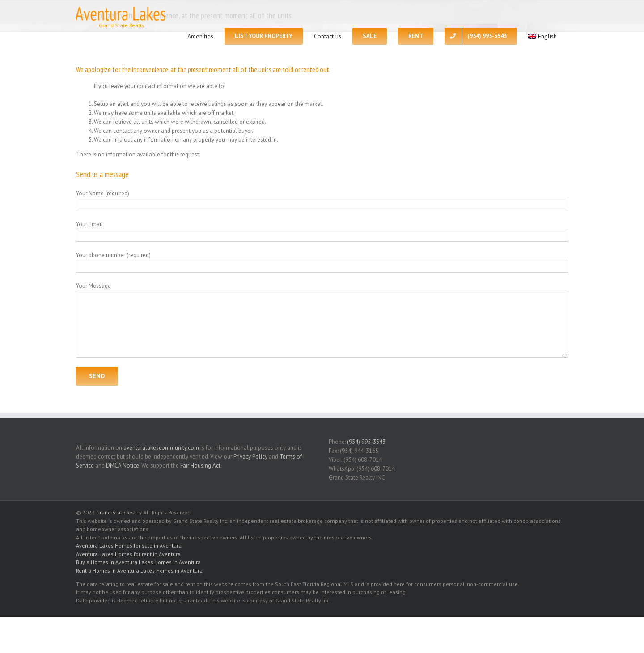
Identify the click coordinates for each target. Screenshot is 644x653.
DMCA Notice (123, 466)
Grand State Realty (119, 512)
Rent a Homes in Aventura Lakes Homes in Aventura (139, 571)
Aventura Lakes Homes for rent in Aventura (128, 554)
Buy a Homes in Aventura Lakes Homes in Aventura (138, 562)
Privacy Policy (250, 457)
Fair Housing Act (200, 466)
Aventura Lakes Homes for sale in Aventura (129, 546)
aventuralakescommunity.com (161, 448)
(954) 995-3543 (366, 442)
